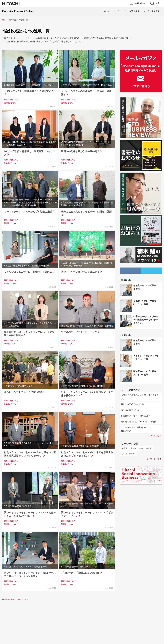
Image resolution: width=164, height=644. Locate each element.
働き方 (149, 448)
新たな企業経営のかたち (132, 404)
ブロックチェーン (129, 454)
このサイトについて (111, 11)
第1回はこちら (10, 103)
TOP (4, 20)
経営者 (125, 448)
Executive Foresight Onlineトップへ (14, 599)
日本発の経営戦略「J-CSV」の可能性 (138, 422)
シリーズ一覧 (154, 436)
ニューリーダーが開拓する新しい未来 (133, 429)
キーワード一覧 (153, 459)
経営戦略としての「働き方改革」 (137, 416)
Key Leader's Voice (130, 410)
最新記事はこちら (11, 100)
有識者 (133, 448)
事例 (141, 448)
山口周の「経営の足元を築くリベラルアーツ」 (141, 397)
